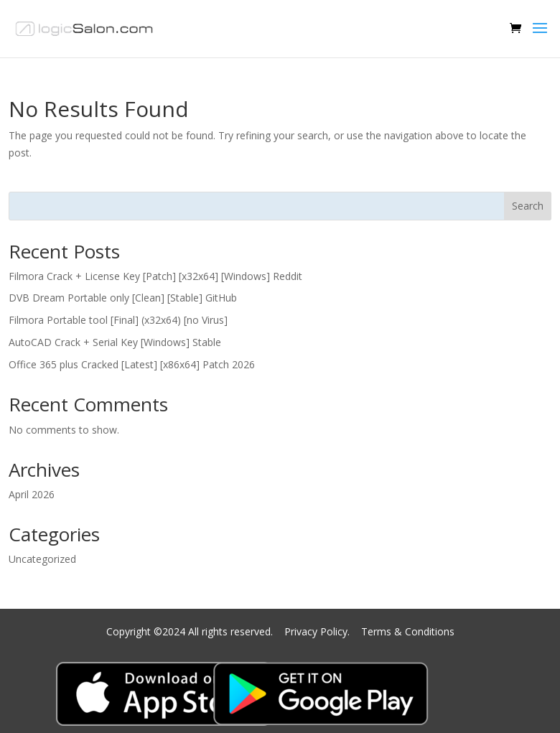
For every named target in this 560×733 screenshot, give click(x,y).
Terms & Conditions (408, 631)
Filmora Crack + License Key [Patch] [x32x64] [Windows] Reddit (155, 276)
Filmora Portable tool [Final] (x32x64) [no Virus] (118, 320)
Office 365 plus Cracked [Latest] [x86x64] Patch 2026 (132, 364)
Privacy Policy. (318, 631)
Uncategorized (42, 559)
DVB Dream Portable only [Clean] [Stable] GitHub (123, 298)
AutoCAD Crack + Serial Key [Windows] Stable (115, 342)
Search (528, 206)
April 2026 (32, 494)
